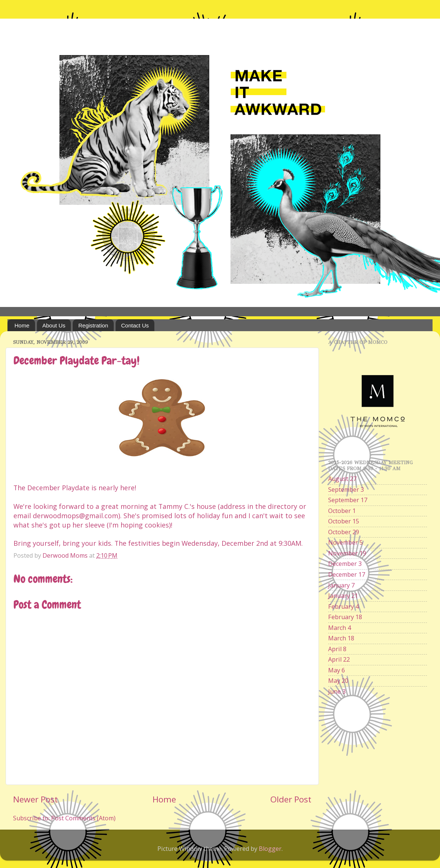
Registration (93, 325)
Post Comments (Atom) (83, 818)
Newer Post (35, 799)
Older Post (291, 799)
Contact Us (135, 325)
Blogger (270, 849)
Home (22, 325)
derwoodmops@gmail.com (76, 516)
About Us (54, 325)
